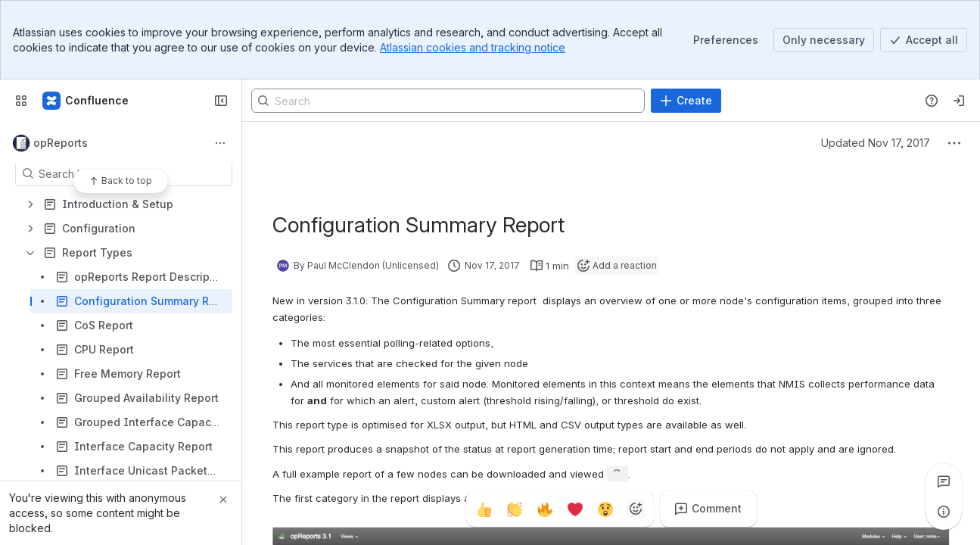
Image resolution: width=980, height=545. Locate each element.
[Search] (448, 101)
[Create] (686, 101)
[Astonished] (605, 509)
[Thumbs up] (484, 509)
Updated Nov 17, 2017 (876, 143)
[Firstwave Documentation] (86, 101)
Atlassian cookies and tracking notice (473, 47)
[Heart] (575, 509)
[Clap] (515, 509)
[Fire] (545, 509)
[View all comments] (944, 481)
